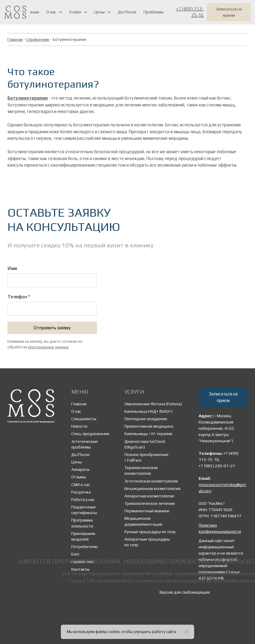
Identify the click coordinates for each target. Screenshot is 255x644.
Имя (12, 268)
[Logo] (15, 12)
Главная (15, 39)
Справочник (38, 39)
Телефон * (19, 297)
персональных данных (48, 347)
